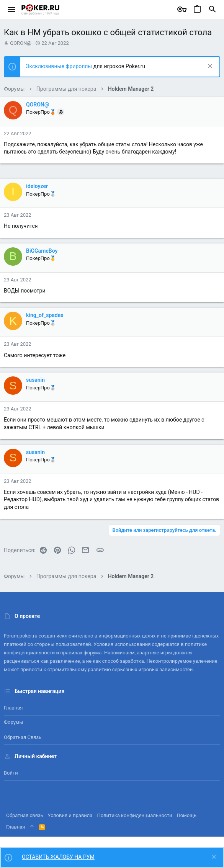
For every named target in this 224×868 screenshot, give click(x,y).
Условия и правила (70, 815)
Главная (13, 708)
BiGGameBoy (42, 251)
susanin (35, 380)
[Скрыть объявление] (209, 67)
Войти (11, 773)
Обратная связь (23, 737)
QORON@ (21, 43)
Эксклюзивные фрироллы (60, 66)
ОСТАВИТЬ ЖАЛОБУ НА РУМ (58, 857)
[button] (12, 10)
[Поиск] (213, 10)
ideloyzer (37, 186)
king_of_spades (45, 315)
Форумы (14, 722)
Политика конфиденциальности (134, 815)
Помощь (186, 815)
